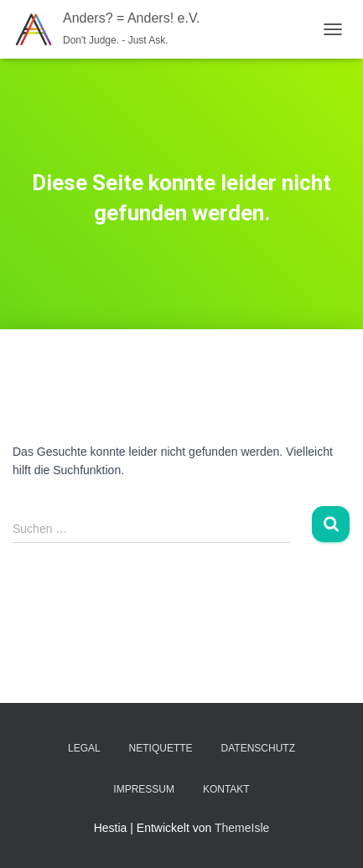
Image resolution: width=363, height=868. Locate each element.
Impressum (144, 789)
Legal (84, 748)
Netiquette (161, 748)
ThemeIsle (242, 828)
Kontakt (226, 789)
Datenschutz (258, 748)
